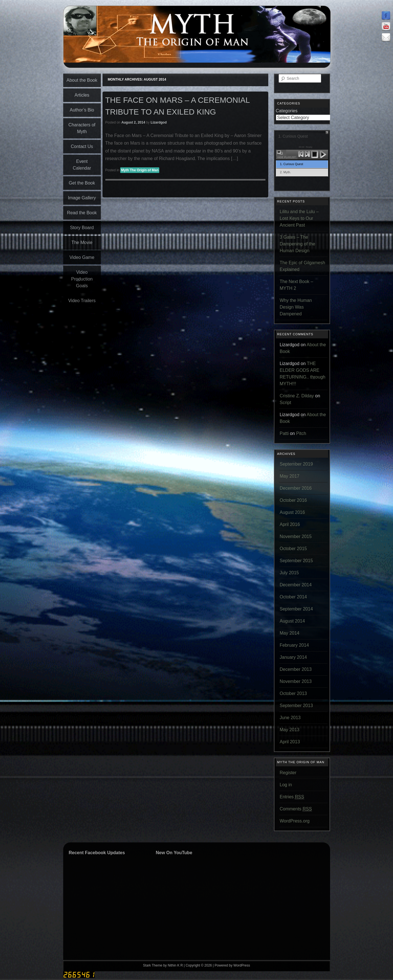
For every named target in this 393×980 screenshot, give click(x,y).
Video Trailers (82, 301)
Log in (286, 785)
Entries (292, 797)
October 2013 (293, 693)
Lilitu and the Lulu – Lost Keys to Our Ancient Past (299, 218)
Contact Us (82, 146)
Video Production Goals (82, 279)
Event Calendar (82, 165)
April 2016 (290, 524)
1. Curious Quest (292, 164)
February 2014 (294, 645)
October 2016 (293, 500)
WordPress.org (295, 821)
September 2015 (296, 561)
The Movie (82, 242)
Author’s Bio (82, 110)
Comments (296, 809)
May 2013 (290, 730)
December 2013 (296, 669)
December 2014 (296, 585)
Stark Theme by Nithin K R (163, 965)
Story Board (82, 228)
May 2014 (290, 633)
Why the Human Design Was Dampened (296, 307)
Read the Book (82, 213)
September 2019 (296, 464)
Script (286, 403)
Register (288, 773)
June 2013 (290, 718)
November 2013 (296, 681)
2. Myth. (286, 172)
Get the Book (82, 183)
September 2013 (296, 706)
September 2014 (296, 609)
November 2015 (296, 536)
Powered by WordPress (232, 965)
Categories (287, 111)
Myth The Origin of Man (140, 170)
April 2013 (290, 742)
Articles (82, 95)
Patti (284, 433)
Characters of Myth (82, 128)
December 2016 (296, 488)
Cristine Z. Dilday (297, 396)
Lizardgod (159, 122)
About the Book (82, 80)
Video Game (82, 257)
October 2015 (293, 549)
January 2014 (293, 657)
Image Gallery (82, 198)
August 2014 (292, 621)
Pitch (301, 433)
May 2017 (290, 476)
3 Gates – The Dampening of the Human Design (297, 244)
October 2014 (293, 597)
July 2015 (289, 573)
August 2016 (292, 512)
